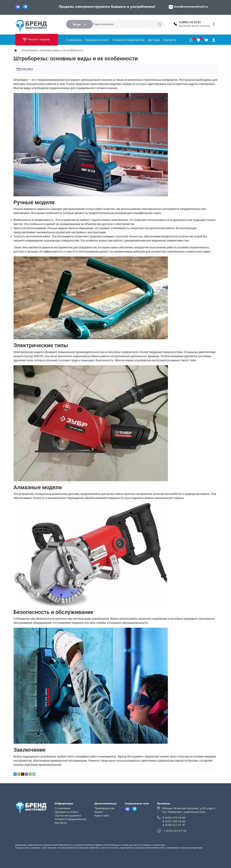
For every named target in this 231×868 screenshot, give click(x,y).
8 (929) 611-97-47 (174, 825)
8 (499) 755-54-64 (174, 818)
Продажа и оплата (97, 40)
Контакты (170, 40)
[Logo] (31, 26)
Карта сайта (102, 815)
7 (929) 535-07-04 (175, 831)
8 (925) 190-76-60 (174, 821)
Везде (79, 24)
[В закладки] (199, 40)
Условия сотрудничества (128, 40)
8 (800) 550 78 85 (190, 22)
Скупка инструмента (68, 815)
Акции (99, 812)
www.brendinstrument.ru (63, 845)
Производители (104, 808)
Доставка (154, 40)
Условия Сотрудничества (70, 819)
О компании (74, 40)
